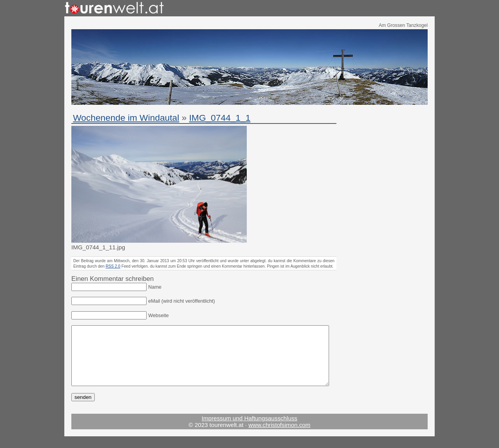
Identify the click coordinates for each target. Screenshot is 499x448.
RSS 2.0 (113, 266)
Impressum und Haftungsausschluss (249, 430)
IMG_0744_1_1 (220, 118)
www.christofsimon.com (279, 437)
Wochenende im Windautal (126, 118)
